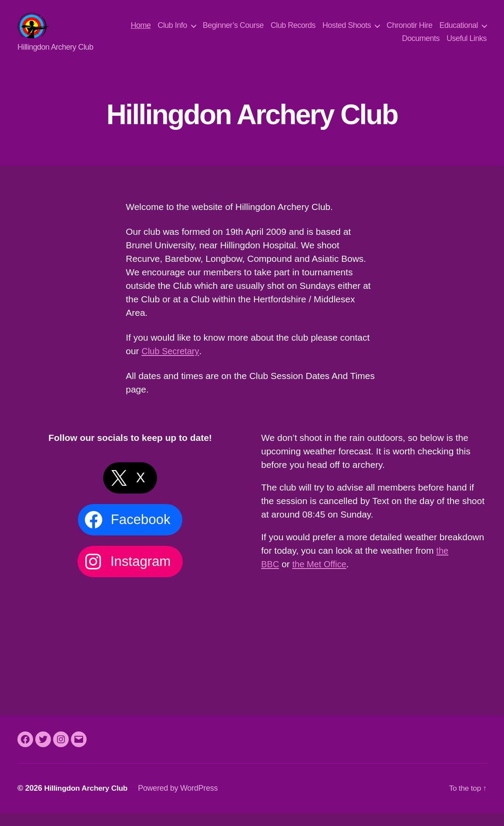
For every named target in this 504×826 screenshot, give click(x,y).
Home (195, 32)
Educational (367, 45)
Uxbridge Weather (374, 626)
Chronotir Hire (464, 32)
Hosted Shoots (401, 32)
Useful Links (467, 45)
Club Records (347, 32)
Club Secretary (171, 364)
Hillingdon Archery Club (87, 801)
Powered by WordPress (181, 801)
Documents (421, 45)
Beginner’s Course (287, 32)
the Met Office (322, 577)
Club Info (227, 32)
